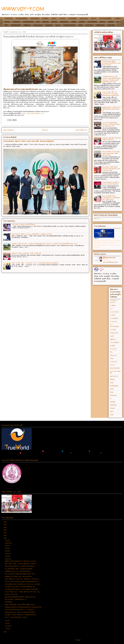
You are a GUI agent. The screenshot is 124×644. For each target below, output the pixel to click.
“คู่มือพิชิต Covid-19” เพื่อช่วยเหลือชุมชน (18, 571)
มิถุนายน (8, 556)
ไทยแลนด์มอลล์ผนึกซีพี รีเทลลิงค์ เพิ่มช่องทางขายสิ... (21, 597)
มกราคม (8, 629)
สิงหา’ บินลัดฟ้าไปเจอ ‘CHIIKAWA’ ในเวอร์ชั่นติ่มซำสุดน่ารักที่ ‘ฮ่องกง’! (111, 198)
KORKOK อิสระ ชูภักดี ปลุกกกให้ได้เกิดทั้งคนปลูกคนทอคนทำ (112, 109)
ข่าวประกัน (89, 25)
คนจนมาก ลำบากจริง (11, 594)
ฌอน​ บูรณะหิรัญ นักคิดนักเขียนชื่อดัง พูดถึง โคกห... (21, 574)
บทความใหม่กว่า (9, 130)
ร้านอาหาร (16, 22)
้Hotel (102, 22)
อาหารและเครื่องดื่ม (105, 18)
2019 (5, 632)
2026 (5, 522)
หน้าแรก (45, 130)
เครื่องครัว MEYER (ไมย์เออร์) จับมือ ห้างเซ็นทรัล (26, 253)
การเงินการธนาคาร (69, 25)
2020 (5, 538)
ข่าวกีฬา (82, 22)
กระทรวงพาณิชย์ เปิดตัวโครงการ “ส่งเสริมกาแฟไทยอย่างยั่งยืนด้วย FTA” (111, 124)
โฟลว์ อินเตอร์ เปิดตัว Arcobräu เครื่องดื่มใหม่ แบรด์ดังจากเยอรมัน (32, 234)
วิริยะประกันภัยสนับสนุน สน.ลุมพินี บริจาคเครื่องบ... (21, 566)
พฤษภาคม (9, 559)
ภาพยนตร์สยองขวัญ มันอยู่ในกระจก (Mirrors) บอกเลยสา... (24, 584)
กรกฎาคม (8, 554)
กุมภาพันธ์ (9, 626)
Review (54, 22)
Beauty (46, 22)
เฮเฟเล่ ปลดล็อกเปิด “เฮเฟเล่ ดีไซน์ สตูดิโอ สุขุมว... (21, 605)
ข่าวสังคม (45, 18)
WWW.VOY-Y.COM (23, 9)
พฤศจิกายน (9, 543)
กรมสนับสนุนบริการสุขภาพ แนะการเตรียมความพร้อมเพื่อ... (23, 589)
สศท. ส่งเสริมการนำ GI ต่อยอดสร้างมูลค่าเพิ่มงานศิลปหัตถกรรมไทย (111, 153)
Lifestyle (9, 18)
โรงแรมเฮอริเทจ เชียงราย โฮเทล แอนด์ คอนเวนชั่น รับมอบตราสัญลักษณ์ (28, 141)
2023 (5, 530)
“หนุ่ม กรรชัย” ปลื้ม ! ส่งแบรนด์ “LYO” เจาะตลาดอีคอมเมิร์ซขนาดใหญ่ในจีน (35, 263)
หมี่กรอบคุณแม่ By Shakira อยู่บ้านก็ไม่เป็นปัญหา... (21, 612)
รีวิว (6, 25)
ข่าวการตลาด (35, 18)
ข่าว (38, 22)
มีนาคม (8, 623)
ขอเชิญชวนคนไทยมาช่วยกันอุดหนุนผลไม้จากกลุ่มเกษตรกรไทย (23, 607)
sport (58, 25)
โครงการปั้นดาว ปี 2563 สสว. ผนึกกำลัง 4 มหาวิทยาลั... (23, 579)
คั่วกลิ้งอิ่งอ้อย (9, 602)
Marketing (84, 18)
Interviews (38, 25)
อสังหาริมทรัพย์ (16, 25)
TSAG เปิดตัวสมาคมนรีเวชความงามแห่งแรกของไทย (111, 183)
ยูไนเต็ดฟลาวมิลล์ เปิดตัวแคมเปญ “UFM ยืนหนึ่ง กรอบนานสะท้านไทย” (111, 169)
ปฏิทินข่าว (27, 25)
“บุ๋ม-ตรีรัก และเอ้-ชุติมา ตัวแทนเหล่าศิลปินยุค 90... (21, 587)
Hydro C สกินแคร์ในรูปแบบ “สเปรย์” (16, 617)
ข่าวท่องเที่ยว (73, 18)
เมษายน (8, 621)
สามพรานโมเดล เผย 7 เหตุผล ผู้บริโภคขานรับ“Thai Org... (23, 592)
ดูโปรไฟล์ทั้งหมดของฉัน (111, 262)
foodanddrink (28, 22)
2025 (5, 525)
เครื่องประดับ (100, 25)
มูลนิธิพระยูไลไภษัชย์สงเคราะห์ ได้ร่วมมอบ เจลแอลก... (22, 561)
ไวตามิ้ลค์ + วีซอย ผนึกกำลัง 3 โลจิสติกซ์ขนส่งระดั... (21, 615)
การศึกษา (118, 18)
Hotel (7, 22)
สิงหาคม (8, 551)
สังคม (81, 25)
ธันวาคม (8, 540)
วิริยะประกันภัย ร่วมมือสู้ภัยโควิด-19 (15, 600)
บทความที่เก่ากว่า (82, 130)
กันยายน (8, 548)
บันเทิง (74, 22)
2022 (5, 533)
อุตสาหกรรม (64, 22)
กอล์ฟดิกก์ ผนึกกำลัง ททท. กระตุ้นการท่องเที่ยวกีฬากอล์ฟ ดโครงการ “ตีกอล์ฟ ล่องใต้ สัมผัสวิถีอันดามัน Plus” (45, 244)
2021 (5, 535)
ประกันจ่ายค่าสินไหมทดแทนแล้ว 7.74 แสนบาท (19, 610)
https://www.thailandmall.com (32, 114)
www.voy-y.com (110, 258)
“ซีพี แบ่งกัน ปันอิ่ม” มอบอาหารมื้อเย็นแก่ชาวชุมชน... (21, 564)
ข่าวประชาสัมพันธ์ (22, 18)
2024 (5, 527)
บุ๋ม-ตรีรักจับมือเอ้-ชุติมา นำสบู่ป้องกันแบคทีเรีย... (20, 569)
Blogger (78, 640)
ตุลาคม (8, 546)
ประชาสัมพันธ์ (92, 22)
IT (118, 22)
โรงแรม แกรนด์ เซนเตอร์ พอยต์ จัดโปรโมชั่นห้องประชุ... (22, 582)
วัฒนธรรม (49, 25)
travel (62, 18)
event (54, 18)
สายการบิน (111, 25)
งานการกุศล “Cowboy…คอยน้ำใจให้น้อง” (24, 225)
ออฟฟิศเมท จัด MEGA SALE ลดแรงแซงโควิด (18, 577)
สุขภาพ (94, 18)
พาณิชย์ (111, 22)
